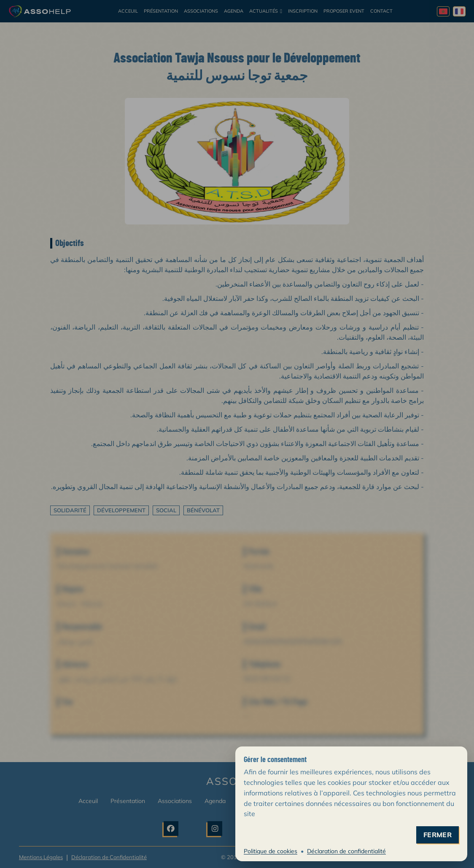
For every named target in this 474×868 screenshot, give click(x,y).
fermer (438, 835)
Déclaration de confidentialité (346, 851)
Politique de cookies (271, 851)
